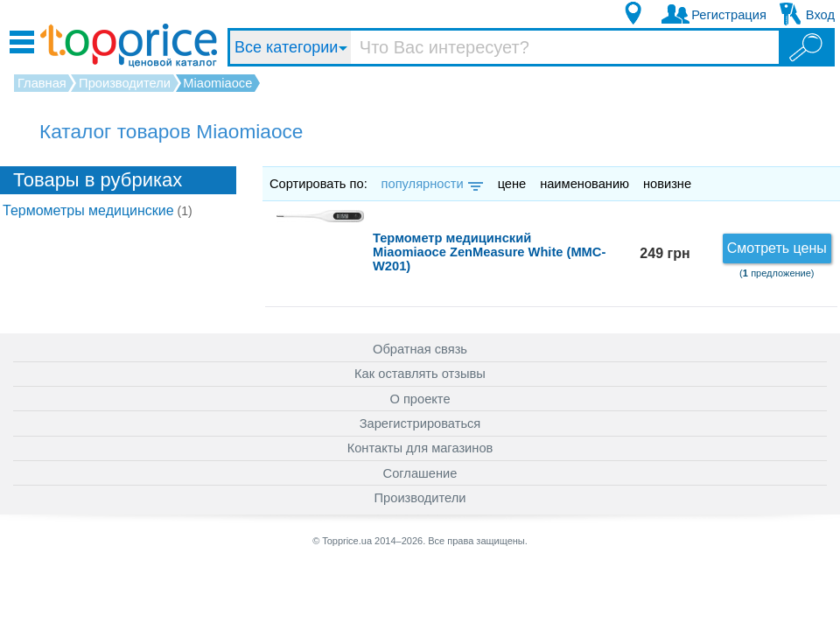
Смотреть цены (777, 248)
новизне (667, 184)
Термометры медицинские (98, 210)
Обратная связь (420, 349)
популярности (431, 184)
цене (512, 184)
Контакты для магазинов (420, 448)
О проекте (420, 399)
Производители (420, 498)
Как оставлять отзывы (420, 374)
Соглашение (420, 473)
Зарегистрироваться (420, 423)
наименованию (584, 184)
